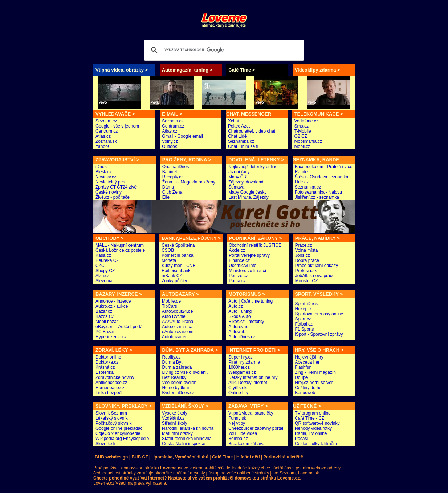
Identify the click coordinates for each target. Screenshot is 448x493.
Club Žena (172, 192)
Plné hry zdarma (244, 362)
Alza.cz (103, 276)
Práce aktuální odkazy (317, 266)
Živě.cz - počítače (113, 197)
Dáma (168, 187)
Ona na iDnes (176, 167)
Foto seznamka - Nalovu (318, 192)
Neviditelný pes (110, 182)
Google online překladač (119, 428)
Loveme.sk (308, 473)
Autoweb (237, 332)
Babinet (170, 172)
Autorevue (238, 327)
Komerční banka (177, 255)
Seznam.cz (106, 121)
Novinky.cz (106, 177)
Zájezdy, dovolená (246, 182)
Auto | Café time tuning (251, 301)
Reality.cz (171, 357)
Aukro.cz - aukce (112, 306)
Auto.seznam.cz (177, 327)
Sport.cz (303, 319)
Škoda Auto (239, 316)
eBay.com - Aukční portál (120, 327)
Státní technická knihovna (187, 439)
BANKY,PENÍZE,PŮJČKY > (191, 238)
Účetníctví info (243, 266)
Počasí (302, 439)
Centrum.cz (107, 131)
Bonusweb (305, 393)
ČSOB (168, 250)
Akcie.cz (237, 250)
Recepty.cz (173, 177)
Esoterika (105, 372)
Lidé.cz (302, 182)
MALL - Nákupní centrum (120, 245)
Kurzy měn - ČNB (178, 266)
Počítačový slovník (113, 423)
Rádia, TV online (311, 433)
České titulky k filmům (316, 444)
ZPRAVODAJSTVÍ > (117, 160)
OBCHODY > (109, 238)
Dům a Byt (172, 362)
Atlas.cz (103, 136)
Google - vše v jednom (117, 126)
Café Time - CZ (309, 418)
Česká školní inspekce (184, 444)
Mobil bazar (107, 322)
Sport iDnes (306, 304)
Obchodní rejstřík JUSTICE (255, 245)
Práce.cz (304, 245)
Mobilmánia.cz (308, 141)
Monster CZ (307, 281)
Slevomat (105, 281)
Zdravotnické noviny (115, 377)
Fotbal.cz (304, 324)
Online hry (238, 393)
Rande (301, 172)
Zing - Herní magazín (315, 372)
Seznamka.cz (241, 141)
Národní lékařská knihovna (188, 428)
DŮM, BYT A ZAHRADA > (190, 350)
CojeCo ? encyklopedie (118, 433)
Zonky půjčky (174, 281)
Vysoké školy (175, 413)
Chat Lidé (237, 136)
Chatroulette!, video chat (252, 131)
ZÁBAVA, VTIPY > (248, 406)
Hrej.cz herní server (314, 383)
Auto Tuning (240, 311)
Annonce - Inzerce (113, 301)
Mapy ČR (237, 177)
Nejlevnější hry (309, 357)
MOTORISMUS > (247, 294)
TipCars (170, 306)
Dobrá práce (307, 260)
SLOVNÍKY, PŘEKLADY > (124, 406)
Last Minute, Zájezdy (249, 197)
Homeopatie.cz (110, 388)
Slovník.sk (105, 444)
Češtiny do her (309, 388)
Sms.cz (302, 126)
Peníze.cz (238, 276)
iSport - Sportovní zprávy (319, 334)
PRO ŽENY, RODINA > (187, 160)
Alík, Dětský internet (248, 383)
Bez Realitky (174, 377)
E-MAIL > (172, 114)
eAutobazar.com (178, 332)
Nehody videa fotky (313, 428)
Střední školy (174, 423)
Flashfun (303, 367)
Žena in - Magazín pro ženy (189, 182)
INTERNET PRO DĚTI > (254, 350)
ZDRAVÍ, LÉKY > (114, 350)
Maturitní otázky (177, 433)
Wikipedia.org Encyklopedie (122, 439)
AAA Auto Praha (178, 322)
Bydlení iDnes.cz (178, 393)
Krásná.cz (105, 367)
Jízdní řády (239, 172)
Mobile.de (171, 301)
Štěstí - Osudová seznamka (321, 177)
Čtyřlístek (237, 388)
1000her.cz (239, 367)
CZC (100, 266)
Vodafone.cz (306, 121)
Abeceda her (307, 362)
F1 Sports (304, 329)
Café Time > (242, 70)
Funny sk (237, 418)
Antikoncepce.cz (111, 383)
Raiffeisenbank (176, 271)
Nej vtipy (237, 423)
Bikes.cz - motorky (246, 322)
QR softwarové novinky (317, 423)
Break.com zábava (246, 444)
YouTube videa (243, 433)
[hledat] (223, 50)
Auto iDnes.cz (242, 337)
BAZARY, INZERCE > (119, 294)
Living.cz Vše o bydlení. (185, 372)
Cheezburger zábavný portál (256, 428)
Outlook (169, 146)
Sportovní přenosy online (319, 314)
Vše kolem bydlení (180, 383)
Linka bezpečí (109, 393)
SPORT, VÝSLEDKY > (319, 294)
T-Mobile (303, 131)
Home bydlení (175, 388)
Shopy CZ (105, 271)
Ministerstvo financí (247, 271)
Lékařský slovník (112, 418)
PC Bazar (105, 332)
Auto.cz (236, 306)
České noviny (109, 192)
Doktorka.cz (107, 362)
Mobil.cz (302, 146)
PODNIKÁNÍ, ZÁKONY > (255, 238)
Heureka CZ (107, 260)
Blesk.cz (104, 172)
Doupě (301, 377)
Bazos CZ (105, 316)
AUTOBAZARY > (180, 294)
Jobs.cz (303, 255)
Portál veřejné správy (249, 255)
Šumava (236, 187)
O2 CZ (301, 136)
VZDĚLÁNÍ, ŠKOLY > (185, 406)
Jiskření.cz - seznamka (317, 197)
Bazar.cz (104, 311)
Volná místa (307, 250)
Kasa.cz (103, 255)
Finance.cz (239, 260)
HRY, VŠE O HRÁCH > (319, 350)
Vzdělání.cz (173, 418)
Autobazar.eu (175, 337)
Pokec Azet (239, 126)
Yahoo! (102, 146)
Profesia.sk (306, 271)
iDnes (101, 167)
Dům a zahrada (177, 367)
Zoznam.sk (106, 141)
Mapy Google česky (247, 192)
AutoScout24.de (177, 311)
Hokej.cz (303, 309)
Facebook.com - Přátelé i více (324, 167)
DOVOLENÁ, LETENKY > (256, 160)
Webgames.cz (242, 372)
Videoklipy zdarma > (317, 70)
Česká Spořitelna (178, 245)
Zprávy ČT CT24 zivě (116, 187)
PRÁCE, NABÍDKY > (317, 238)
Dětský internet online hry (253, 377)
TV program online (313, 413)
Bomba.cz (238, 439)
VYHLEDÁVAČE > (115, 114)
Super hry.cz (240, 357)
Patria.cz (237, 281)
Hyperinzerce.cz (111, 337)
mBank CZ (172, 276)
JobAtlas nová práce (315, 276)
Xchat (234, 121)
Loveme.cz (104, 483)
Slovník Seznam (111, 413)
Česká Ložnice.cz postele (120, 250)
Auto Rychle (174, 316)
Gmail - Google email (182, 136)
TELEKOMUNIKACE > (319, 114)
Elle (166, 197)
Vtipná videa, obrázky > (122, 70)
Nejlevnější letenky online (253, 167)
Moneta (169, 260)
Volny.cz (170, 141)
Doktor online (108, 357)
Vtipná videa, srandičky (251, 413)
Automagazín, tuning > (187, 70)
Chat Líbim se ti (243, 146)
